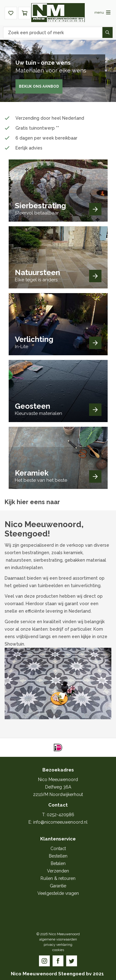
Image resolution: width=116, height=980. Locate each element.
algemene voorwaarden (58, 939)
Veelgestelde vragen (58, 893)
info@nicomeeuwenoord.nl (60, 822)
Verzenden (58, 871)
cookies (58, 950)
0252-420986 (60, 815)
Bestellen (58, 856)
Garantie (58, 886)
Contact (58, 849)
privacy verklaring (58, 945)
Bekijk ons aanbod (39, 86)
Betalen (58, 863)
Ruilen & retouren (58, 878)
